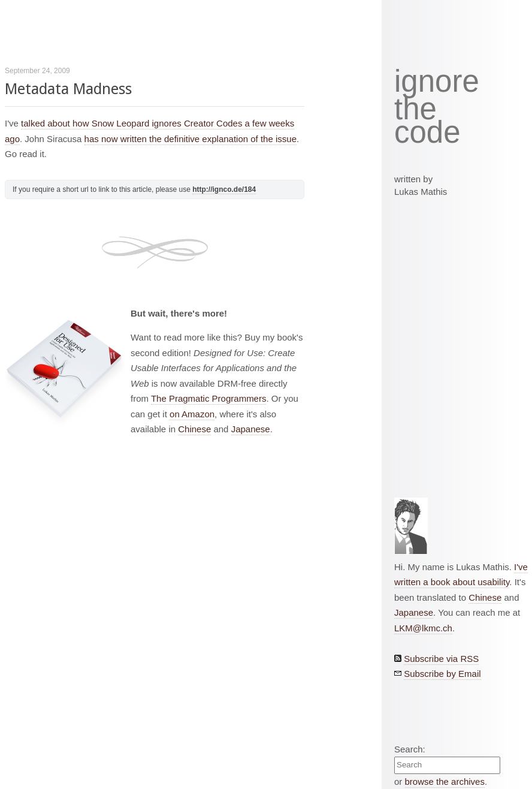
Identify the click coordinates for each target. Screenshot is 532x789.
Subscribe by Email (442, 674)
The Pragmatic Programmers (209, 398)
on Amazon (192, 414)
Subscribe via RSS (441, 659)
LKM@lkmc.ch (423, 628)
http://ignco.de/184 (224, 189)
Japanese (251, 429)
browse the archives (445, 782)
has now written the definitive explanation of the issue (191, 139)
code (427, 133)
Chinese (194, 429)
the (415, 109)
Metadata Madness (68, 89)
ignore (437, 82)
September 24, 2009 (37, 71)
